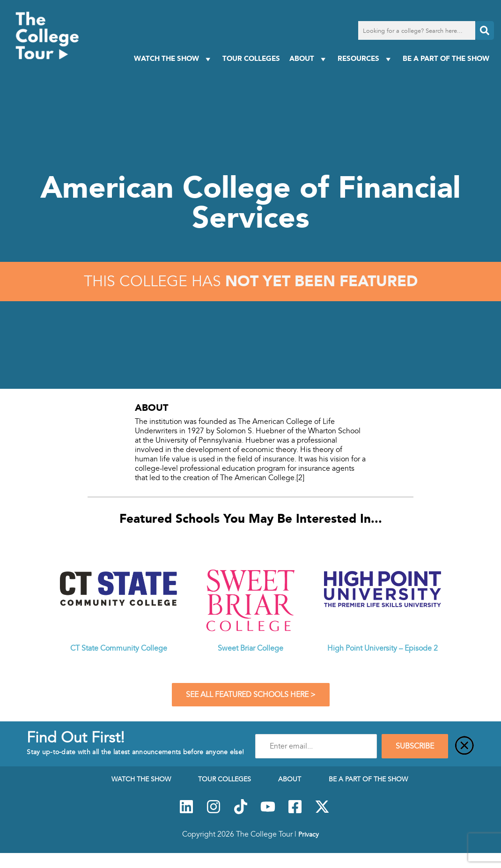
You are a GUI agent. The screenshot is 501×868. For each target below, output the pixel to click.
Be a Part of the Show (446, 58)
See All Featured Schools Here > (251, 695)
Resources (365, 59)
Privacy (309, 834)
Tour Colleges (251, 58)
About (309, 59)
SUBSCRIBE (415, 746)
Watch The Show (173, 59)
